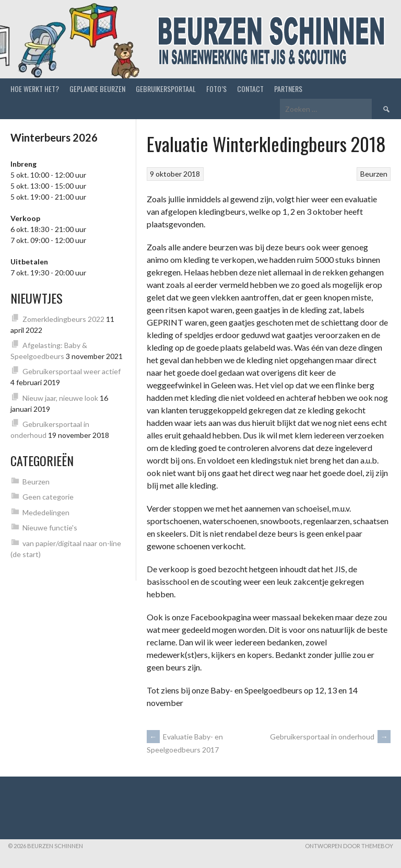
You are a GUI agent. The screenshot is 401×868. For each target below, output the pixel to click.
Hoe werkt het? (35, 89)
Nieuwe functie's (50, 528)
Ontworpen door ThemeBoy (349, 846)
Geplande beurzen (97, 89)
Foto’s (216, 89)
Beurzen (374, 174)
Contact (250, 89)
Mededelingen (46, 512)
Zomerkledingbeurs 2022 (63, 319)
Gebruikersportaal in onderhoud (330, 737)
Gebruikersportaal (166, 89)
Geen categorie (48, 497)
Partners (288, 89)
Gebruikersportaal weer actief (72, 371)
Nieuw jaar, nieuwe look (60, 398)
